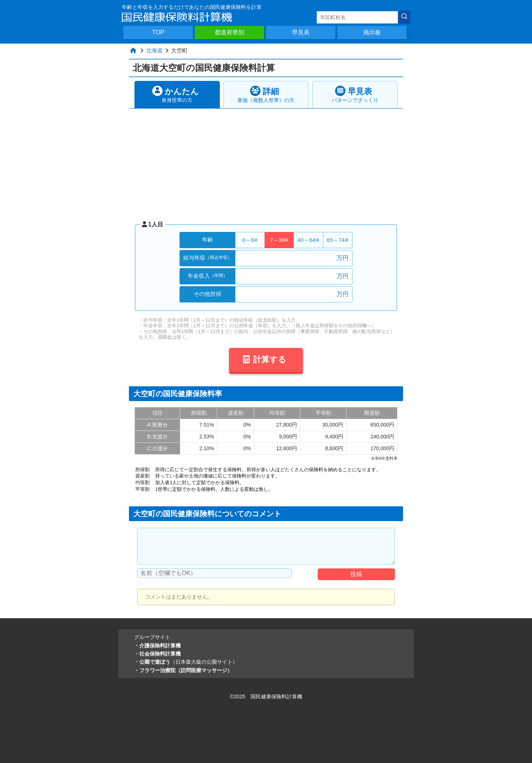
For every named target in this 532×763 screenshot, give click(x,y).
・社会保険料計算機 (157, 654)
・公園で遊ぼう (186, 662)
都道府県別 (229, 32)
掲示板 (372, 32)
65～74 (338, 240)
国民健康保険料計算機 (276, 697)
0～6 (250, 240)
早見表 (301, 32)
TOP (158, 32)
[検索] (404, 17)
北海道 (154, 50)
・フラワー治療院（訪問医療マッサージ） (183, 670)
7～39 (279, 240)
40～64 (308, 240)
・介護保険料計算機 (157, 646)
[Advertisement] (266, 164)
